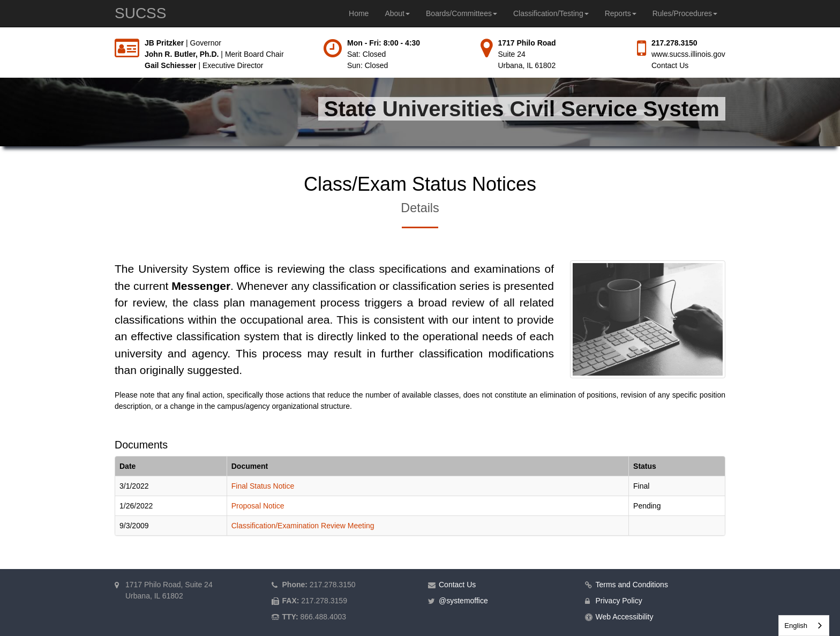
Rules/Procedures (685, 13)
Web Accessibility (625, 617)
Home (359, 13)
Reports (621, 13)
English (796, 626)
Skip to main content (0, 38)
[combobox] (804, 626)
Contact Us (670, 65)
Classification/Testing (551, 13)
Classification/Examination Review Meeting (303, 526)
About (397, 13)
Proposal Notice (258, 506)
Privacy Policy (619, 601)
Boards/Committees (462, 13)
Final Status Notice (263, 486)
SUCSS (140, 13)
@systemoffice (463, 601)
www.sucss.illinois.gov (688, 54)
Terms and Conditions (632, 585)
